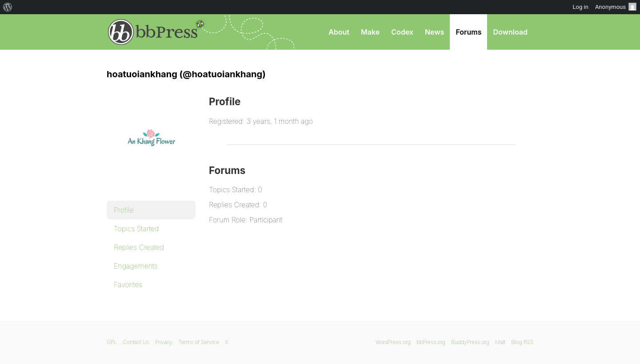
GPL (112, 342)
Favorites (128, 285)
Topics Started (136, 229)
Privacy (164, 342)
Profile (124, 210)
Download (510, 32)
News (435, 32)
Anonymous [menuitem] (616, 7)
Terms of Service (198, 342)
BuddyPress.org (470, 342)
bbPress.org (153, 32)
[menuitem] (8, 7)
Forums (468, 32)
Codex (402, 32)
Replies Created (139, 247)
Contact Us (136, 342)
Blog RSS (522, 342)
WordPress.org (393, 342)
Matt (500, 342)
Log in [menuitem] (581, 7)
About (339, 32)
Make (370, 32)
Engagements (136, 266)
